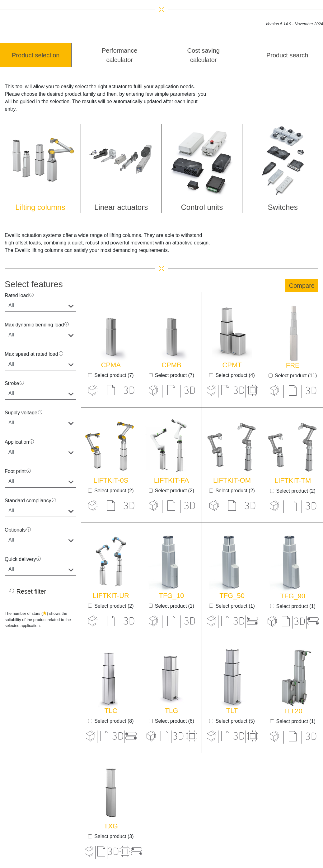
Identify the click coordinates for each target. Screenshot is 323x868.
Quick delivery (20, 559)
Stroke (12, 383)
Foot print (15, 471)
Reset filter (27, 591)
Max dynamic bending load (34, 325)
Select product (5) (235, 721)
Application (17, 442)
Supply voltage (21, 413)
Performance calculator (120, 55)
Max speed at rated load (31, 354)
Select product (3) (114, 836)
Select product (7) (114, 375)
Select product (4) (235, 375)
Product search (287, 55)
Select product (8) (114, 721)
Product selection (36, 55)
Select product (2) (114, 491)
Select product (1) (175, 606)
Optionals (15, 530)
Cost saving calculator (204, 55)
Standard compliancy (28, 501)
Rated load (17, 295)
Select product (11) (296, 376)
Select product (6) (175, 721)
